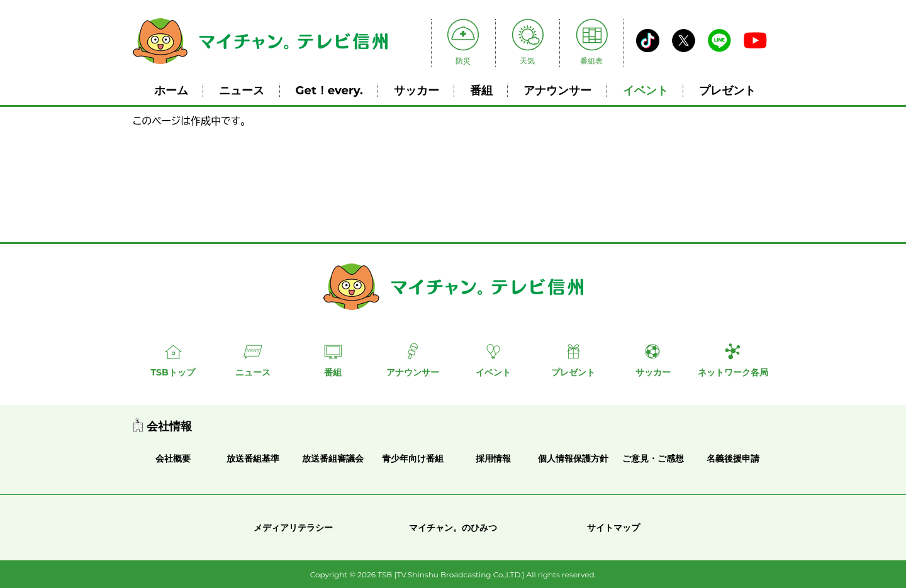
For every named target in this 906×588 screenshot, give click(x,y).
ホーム (171, 90)
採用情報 (493, 458)
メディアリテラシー (293, 528)
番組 (481, 90)
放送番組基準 (253, 458)
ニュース (242, 90)
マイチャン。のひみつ (453, 528)
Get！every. (329, 90)
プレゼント (727, 90)
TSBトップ (172, 372)
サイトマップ (613, 528)
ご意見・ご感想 (653, 458)
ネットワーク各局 (733, 372)
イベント (646, 90)
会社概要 (173, 458)
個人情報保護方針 (573, 458)
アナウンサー (557, 90)
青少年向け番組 (413, 458)
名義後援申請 (733, 458)
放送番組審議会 (333, 458)
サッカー (417, 90)
